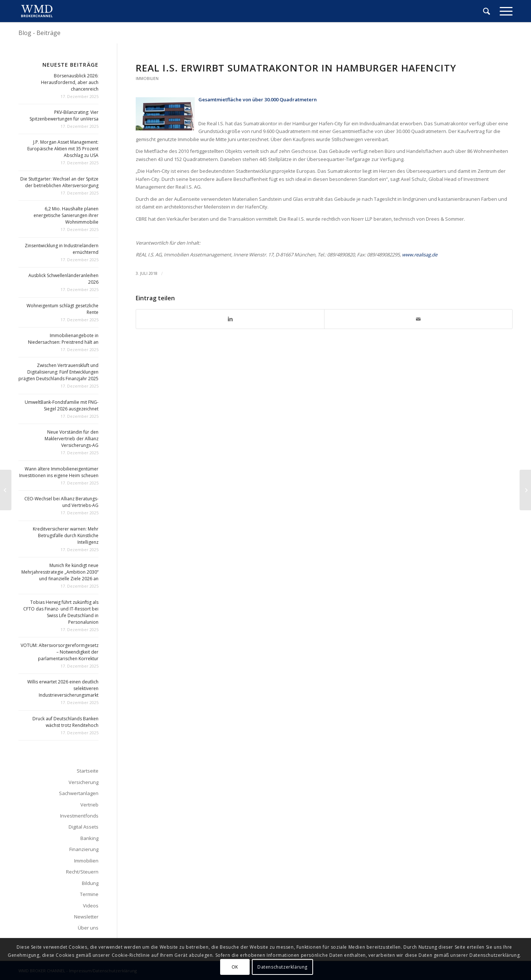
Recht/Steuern (82, 872)
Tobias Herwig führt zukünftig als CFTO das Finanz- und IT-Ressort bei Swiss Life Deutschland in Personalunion (61, 612)
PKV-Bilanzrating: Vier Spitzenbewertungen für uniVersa (64, 115)
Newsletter (86, 917)
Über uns (88, 928)
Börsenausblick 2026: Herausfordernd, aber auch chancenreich (70, 82)
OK (235, 967)
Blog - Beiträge (39, 33)
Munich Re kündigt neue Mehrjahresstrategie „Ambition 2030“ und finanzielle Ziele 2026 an (60, 572)
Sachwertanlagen (79, 793)
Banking (89, 838)
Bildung (90, 883)
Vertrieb (89, 805)
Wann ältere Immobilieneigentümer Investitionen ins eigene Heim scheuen (59, 472)
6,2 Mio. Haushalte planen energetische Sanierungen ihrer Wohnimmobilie (66, 215)
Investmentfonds (79, 816)
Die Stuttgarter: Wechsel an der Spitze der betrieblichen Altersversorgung (59, 182)
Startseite (88, 771)
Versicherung (84, 782)
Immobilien (147, 78)
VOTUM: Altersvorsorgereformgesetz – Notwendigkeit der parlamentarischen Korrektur (60, 652)
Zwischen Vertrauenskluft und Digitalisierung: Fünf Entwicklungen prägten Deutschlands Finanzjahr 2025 (58, 372)
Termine (89, 894)
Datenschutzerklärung (282, 967)
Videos (91, 906)
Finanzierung (84, 849)
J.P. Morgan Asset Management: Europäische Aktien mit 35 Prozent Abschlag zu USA (63, 149)
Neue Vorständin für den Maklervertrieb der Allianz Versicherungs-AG (72, 439)
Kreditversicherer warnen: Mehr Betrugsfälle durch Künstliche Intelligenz (66, 535)
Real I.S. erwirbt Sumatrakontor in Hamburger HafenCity (296, 68)
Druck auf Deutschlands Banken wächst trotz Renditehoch (65, 722)
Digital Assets (84, 827)
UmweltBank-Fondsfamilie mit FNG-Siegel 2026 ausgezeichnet (62, 405)
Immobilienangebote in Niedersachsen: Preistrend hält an (63, 339)
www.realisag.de (420, 255)
